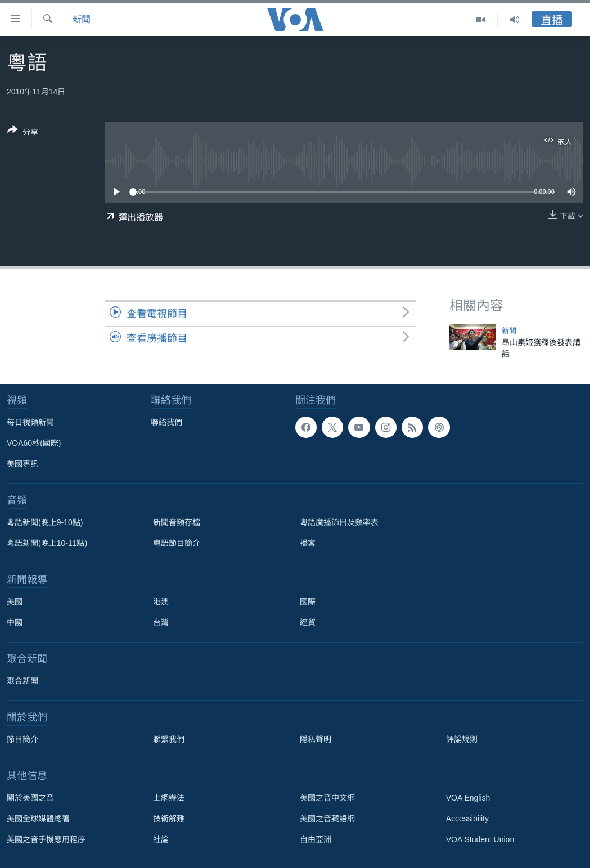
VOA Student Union (480, 839)
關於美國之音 (30, 798)
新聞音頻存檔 (177, 522)
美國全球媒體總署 (38, 819)
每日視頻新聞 (30, 422)
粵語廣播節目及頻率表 (339, 522)
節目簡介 (22, 739)
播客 (308, 543)
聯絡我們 (166, 422)
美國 (15, 602)
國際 (308, 602)
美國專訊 (22, 464)
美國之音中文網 (327, 798)
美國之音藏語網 (327, 819)
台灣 (161, 622)
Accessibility (467, 819)
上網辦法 (169, 798)
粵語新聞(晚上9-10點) (45, 522)
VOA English (468, 798)
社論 (161, 839)
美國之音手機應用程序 (46, 839)
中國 (15, 622)
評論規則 (462, 739)
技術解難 (169, 819)
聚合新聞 (22, 681)
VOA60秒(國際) (34, 443)
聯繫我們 (169, 739)
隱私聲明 (316, 739)
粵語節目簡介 (177, 543)
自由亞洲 (316, 839)
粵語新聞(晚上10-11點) (47, 543)
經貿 (308, 622)
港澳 (161, 602)
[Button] (23, 133)
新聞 (82, 19)
